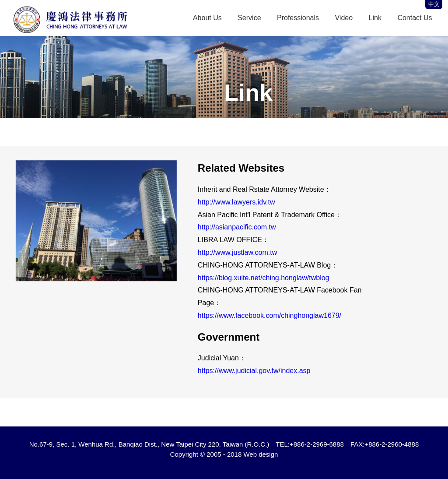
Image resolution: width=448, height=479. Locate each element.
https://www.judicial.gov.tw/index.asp (254, 371)
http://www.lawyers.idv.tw (236, 202)
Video (344, 18)
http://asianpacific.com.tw (237, 227)
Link (375, 18)
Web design (261, 454)
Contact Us (415, 18)
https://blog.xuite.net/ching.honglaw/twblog (264, 278)
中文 (434, 4)
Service (249, 18)
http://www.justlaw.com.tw (237, 252)
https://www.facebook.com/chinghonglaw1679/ (269, 315)
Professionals (298, 18)
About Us (207, 18)
